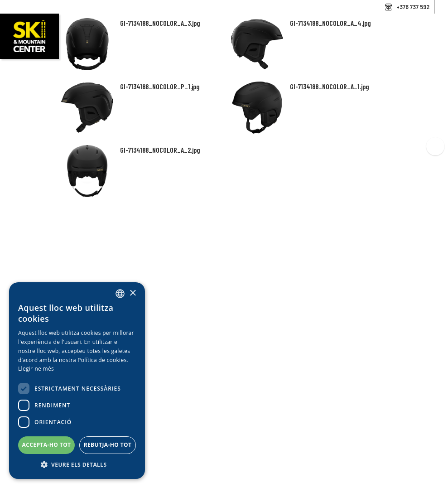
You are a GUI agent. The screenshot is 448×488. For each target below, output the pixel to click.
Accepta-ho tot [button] (47, 445)
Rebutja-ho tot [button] (108, 445)
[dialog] (77, 381)
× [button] (132, 293)
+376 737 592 (413, 7)
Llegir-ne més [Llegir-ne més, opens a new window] (36, 369)
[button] (77, 465)
